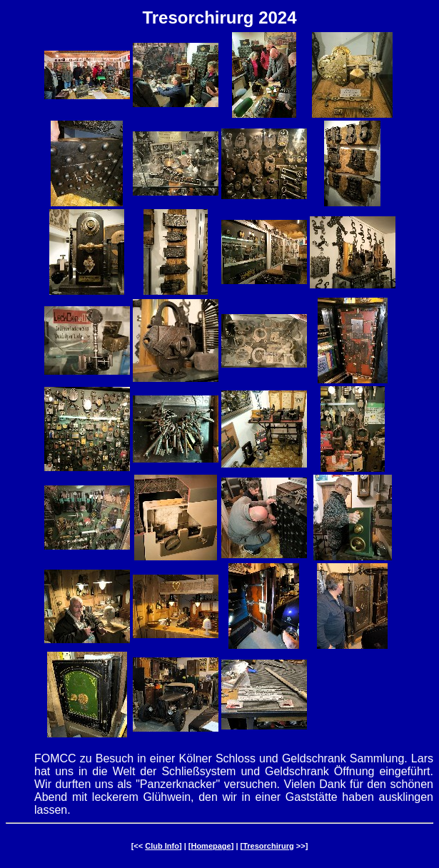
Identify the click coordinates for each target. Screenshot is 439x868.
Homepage (211, 846)
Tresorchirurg (268, 846)
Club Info (162, 846)
